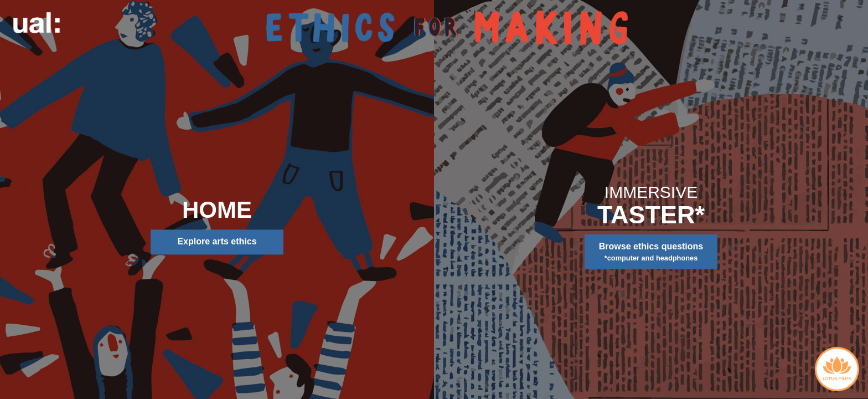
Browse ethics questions (651, 252)
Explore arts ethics (217, 242)
